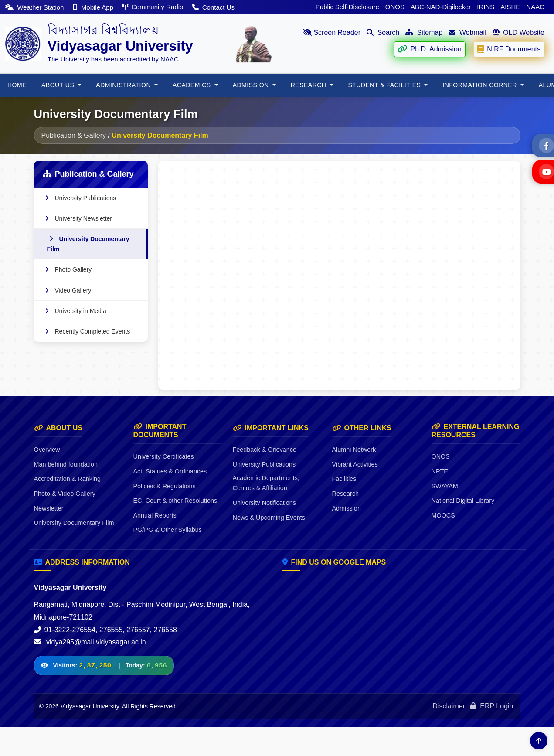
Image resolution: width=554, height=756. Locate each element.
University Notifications (265, 503)
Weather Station (36, 7)
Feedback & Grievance (265, 450)
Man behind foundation (66, 464)
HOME (17, 85)
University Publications (80, 198)
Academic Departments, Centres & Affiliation (266, 483)
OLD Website (518, 32)
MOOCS (443, 515)
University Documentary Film (88, 244)
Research (346, 494)
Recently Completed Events (87, 331)
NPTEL (442, 471)
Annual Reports (155, 515)
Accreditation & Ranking (68, 479)
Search (383, 32)
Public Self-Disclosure (347, 7)
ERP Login (492, 706)
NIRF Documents (509, 49)
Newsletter (49, 508)
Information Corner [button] (481, 85)
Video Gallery (67, 290)
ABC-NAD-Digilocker (441, 7)
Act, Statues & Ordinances (170, 471)
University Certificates (164, 456)
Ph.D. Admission (430, 49)
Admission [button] (252, 85)
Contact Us (213, 7)
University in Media (75, 311)
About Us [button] (59, 85)
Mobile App (94, 7)
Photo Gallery (67, 269)
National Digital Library (463, 501)
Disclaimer (449, 706)
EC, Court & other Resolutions (175, 501)
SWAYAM (445, 486)
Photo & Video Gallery (65, 494)
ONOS (395, 7)
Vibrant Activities (355, 464)
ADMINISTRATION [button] (124, 85)
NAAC (535, 7)
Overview (47, 450)
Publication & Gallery (74, 135)
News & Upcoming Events (269, 518)
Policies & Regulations (165, 486)
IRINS (486, 7)
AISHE (510, 7)
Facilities (344, 479)
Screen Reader (332, 32)
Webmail (467, 32)
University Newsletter (77, 218)
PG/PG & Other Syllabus (168, 530)
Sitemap (424, 32)
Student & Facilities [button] (385, 85)
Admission (347, 508)
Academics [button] (193, 85)
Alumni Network (354, 450)
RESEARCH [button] (309, 85)
